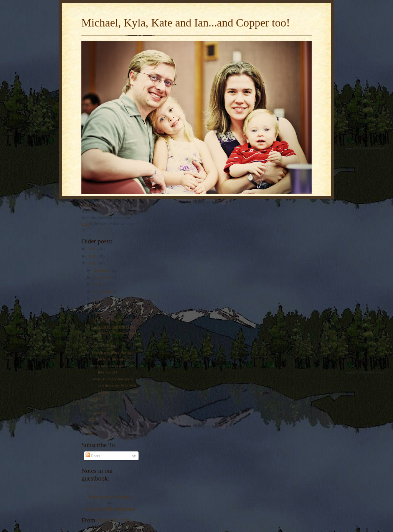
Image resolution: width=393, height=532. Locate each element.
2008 (93, 426)
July (97, 306)
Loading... (90, 485)
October (101, 284)
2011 (93, 256)
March (99, 412)
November (103, 277)
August (100, 298)
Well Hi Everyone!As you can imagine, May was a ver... (114, 385)
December (103, 270)
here (85, 223)
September (103, 291)
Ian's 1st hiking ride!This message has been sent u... (114, 333)
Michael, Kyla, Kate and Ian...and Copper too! (186, 23)
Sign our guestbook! (110, 496)
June (98, 312)
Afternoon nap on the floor (115, 320)
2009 (93, 419)
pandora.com (114, 520)
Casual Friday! (105, 346)
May (98, 398)
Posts (93, 456)
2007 (93, 433)
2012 (93, 249)
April (98, 405)
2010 (93, 263)
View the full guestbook (110, 508)
